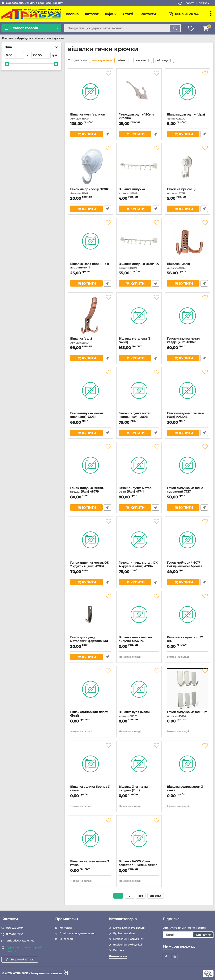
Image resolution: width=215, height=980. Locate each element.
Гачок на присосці (187, 191)
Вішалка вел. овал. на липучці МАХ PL (139, 641)
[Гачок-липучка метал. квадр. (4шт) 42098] (139, 390)
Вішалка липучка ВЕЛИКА (139, 266)
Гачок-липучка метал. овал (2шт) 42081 (91, 417)
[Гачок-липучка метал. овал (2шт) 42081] (91, 390)
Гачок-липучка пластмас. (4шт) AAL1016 (187, 417)
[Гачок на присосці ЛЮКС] (91, 166)
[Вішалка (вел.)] (91, 316)
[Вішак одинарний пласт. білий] (91, 689)
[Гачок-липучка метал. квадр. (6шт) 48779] (91, 465)
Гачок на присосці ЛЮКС (91, 191)
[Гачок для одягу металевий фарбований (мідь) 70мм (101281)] (91, 615)
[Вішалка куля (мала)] (139, 689)
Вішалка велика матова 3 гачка (91, 865)
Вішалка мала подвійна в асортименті (91, 268)
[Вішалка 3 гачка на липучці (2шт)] (139, 764)
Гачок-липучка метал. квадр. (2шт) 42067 (187, 342)
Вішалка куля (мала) (139, 714)
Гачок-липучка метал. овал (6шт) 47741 (139, 492)
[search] (123, 28)
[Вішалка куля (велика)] (91, 92)
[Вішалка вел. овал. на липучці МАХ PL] (139, 615)
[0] (14, 55)
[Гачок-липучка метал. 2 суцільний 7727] (187, 465)
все (141, 896)
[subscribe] (188, 935)
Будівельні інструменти (129, 939)
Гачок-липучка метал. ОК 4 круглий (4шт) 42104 (139, 566)
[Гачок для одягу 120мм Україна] (139, 92)
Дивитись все (118, 956)
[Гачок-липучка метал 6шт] (187, 689)
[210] (41, 55)
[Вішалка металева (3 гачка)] (139, 316)
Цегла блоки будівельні (129, 928)
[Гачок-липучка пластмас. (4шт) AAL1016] (187, 390)
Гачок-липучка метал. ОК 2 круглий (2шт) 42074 (91, 566)
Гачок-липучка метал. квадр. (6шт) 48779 (91, 492)
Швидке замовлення (107, 134)
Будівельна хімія (124, 933)
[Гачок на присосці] (187, 166)
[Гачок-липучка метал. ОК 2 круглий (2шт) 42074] (91, 540)
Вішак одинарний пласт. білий (91, 716)
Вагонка (119, 950)
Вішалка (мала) (187, 266)
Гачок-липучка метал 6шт (187, 714)
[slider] (7, 64)
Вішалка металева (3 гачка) (139, 342)
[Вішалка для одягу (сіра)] (187, 92)
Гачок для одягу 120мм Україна (139, 118)
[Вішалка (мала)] (187, 241)
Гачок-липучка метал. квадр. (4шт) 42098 (139, 417)
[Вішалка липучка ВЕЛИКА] (139, 241)
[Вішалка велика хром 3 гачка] (187, 764)
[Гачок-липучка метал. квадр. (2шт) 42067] (187, 316)
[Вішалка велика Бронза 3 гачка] (91, 764)
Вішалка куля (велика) (91, 116)
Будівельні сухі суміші (127, 945)
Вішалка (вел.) (91, 341)
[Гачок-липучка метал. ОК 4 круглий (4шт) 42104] (139, 540)
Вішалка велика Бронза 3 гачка (91, 790)
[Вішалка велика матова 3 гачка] (91, 839)
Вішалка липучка (139, 191)
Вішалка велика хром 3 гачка (187, 790)
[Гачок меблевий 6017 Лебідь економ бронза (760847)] (187, 540)
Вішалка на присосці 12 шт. (187, 641)
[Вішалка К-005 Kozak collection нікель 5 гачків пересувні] (139, 839)
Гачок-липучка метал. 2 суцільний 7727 (187, 492)
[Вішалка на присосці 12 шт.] (187, 615)
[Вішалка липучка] (139, 166)
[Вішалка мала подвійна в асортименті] (91, 241)
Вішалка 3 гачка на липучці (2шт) (139, 790)
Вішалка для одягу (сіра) (187, 116)
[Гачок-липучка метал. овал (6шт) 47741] (139, 465)
